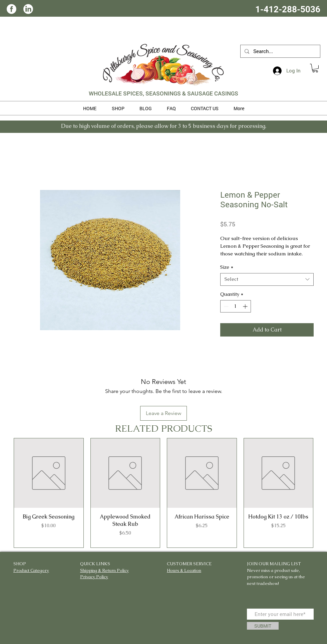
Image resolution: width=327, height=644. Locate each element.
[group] (163, 493)
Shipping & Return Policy (104, 570)
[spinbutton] (236, 306)
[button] (315, 68)
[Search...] (280, 51)
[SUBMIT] (263, 626)
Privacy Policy (94, 577)
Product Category (31, 570)
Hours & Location (184, 570)
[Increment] (246, 306)
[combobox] (267, 279)
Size (227, 267)
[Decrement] (225, 306)
